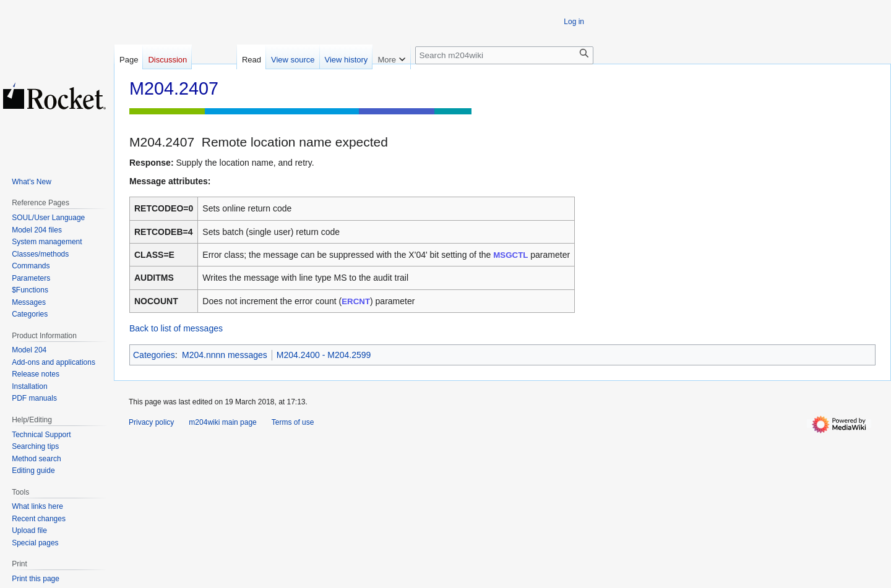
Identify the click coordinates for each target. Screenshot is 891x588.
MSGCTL (510, 255)
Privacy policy (151, 422)
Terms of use (293, 422)
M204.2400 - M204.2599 (324, 355)
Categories (154, 355)
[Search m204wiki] (504, 55)
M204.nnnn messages (225, 355)
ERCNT (356, 301)
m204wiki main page (222, 422)
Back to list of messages (176, 328)
